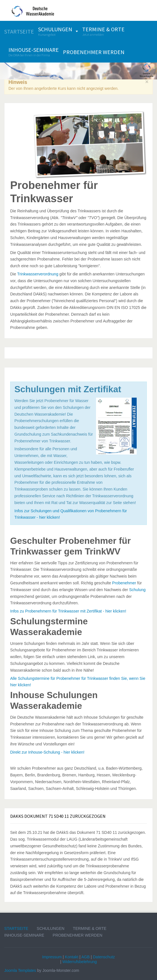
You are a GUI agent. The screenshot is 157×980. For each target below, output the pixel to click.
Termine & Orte (90, 928)
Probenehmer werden (78, 935)
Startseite (16, 928)
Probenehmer (124, 583)
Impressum (52, 957)
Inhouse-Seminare (24, 935)
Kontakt (72, 957)
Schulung (137, 590)
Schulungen (51, 928)
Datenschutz (104, 957)
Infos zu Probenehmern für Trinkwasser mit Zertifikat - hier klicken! (68, 611)
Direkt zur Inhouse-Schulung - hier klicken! (47, 752)
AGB (86, 957)
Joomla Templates (20, 970)
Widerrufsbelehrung (80, 962)
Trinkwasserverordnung (38, 274)
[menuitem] (19, 31)
